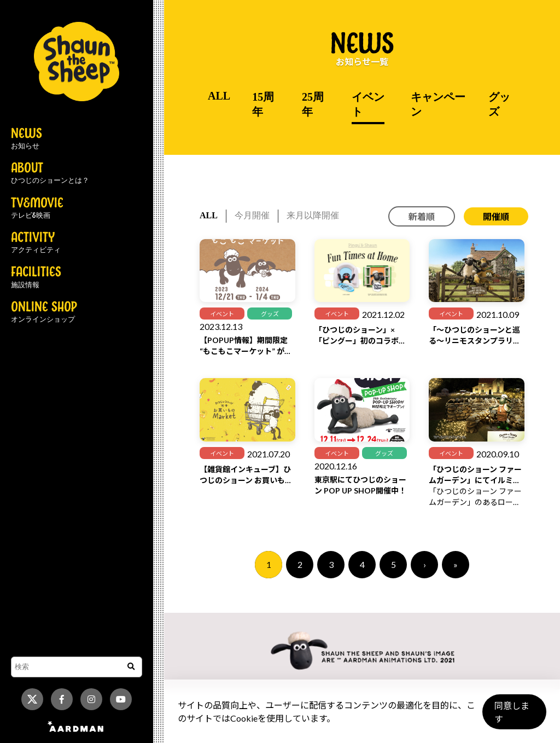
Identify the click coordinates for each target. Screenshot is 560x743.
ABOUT (50, 173)
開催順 (496, 216)
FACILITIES (36, 277)
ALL (219, 96)
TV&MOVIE (37, 208)
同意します (511, 716)
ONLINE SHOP (44, 312)
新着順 (422, 216)
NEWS (27, 139)
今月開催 (252, 215)
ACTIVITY (36, 243)
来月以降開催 (313, 215)
